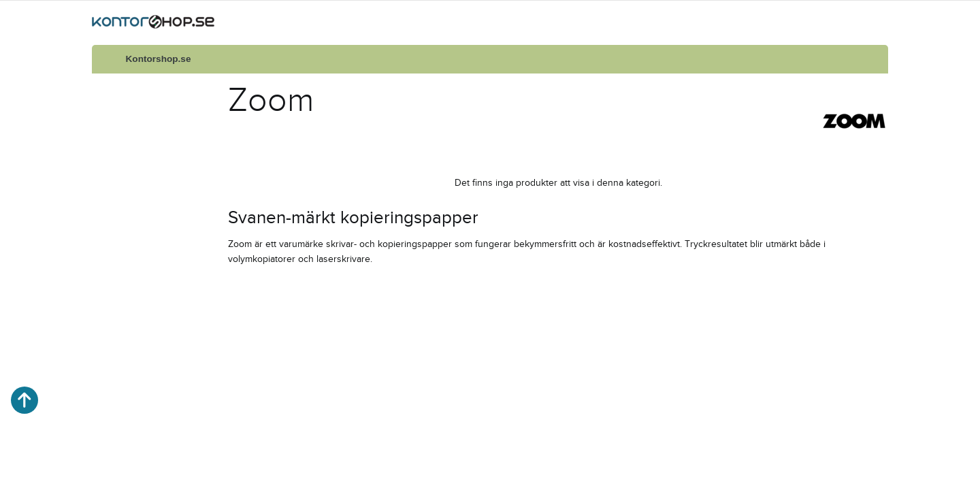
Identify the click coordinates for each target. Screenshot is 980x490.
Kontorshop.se (159, 59)
